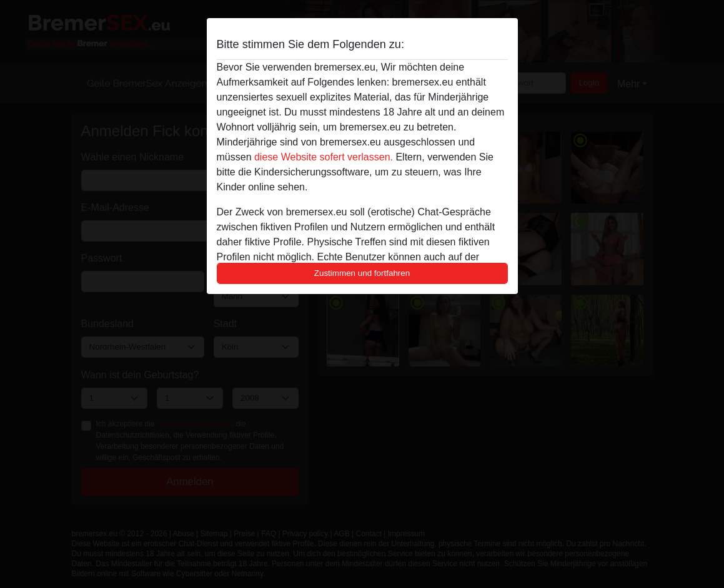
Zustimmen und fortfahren (362, 273)
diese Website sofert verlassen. (324, 157)
